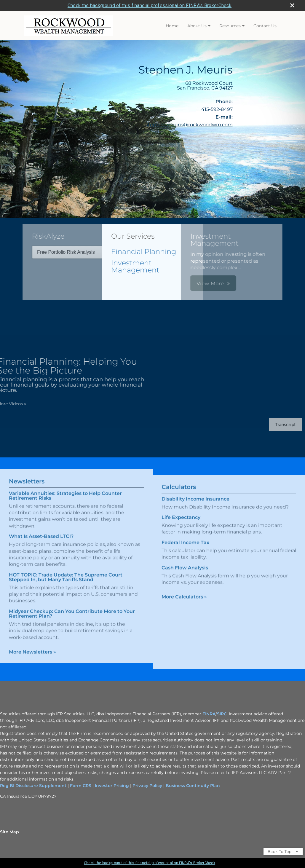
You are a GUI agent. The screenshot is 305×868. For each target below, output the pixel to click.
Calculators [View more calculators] (179, 494)
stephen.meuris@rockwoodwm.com (189, 125)
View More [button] (158, 284)
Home (172, 26)
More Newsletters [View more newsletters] (32, 645)
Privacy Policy (147, 786)
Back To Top (283, 852)
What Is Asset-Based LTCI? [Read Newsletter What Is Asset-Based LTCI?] (41, 530)
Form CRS (81, 786)
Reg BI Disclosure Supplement (34, 786)
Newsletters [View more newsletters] (27, 475)
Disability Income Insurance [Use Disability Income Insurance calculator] (195, 506)
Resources (230, 26)
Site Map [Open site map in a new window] (9, 832)
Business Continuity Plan (192, 786)
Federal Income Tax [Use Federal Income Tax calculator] (185, 549)
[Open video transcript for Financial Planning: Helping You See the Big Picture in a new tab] (279, 425)
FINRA (209, 714)
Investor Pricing (112, 786)
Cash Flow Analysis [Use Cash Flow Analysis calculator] (185, 574)
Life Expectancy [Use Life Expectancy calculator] (181, 524)
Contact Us (265, 26)
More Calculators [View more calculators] (184, 603)
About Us (197, 26)
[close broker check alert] (292, 5)
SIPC (222, 714)
